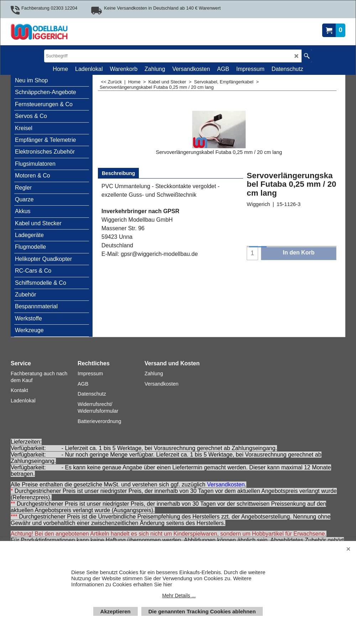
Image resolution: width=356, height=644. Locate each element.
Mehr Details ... (179, 596)
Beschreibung (118, 173)
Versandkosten (226, 485)
